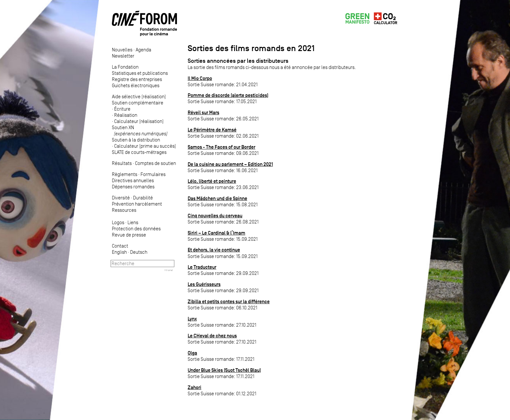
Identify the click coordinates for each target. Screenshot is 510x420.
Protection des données (136, 229)
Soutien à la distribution (136, 140)
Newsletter (123, 56)
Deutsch (139, 252)
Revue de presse (129, 235)
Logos (118, 222)
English (119, 252)
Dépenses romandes (133, 187)
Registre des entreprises (137, 79)
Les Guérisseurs (204, 284)
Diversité (121, 198)
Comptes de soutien (155, 163)
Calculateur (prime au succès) (145, 146)
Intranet (169, 270)
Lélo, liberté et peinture (212, 181)
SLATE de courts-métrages (139, 152)
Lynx (192, 319)
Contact (120, 246)
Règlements (125, 174)
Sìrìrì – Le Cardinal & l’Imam (216, 233)
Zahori (195, 387)
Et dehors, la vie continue (214, 250)
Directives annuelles (133, 180)
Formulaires (153, 174)
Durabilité (143, 198)
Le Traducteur (202, 267)
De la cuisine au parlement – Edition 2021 (230, 164)
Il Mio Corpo (200, 78)
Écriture (122, 109)
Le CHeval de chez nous (212, 336)
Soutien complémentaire (138, 103)
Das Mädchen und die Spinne (217, 198)
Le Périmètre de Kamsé (212, 130)
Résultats (122, 163)
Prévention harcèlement (137, 204)
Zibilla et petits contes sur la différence (229, 301)
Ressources (124, 210)
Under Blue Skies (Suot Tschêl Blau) (224, 370)
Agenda (143, 50)
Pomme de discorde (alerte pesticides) (228, 95)
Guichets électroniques (136, 85)
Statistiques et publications (140, 73)
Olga (192, 353)
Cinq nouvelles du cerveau (215, 216)
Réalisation (126, 115)
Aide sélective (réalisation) (139, 96)
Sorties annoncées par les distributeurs (238, 61)
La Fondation (125, 67)
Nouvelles (122, 50)
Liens (133, 222)
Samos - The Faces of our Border (221, 147)
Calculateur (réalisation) (139, 121)
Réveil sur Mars (203, 112)
